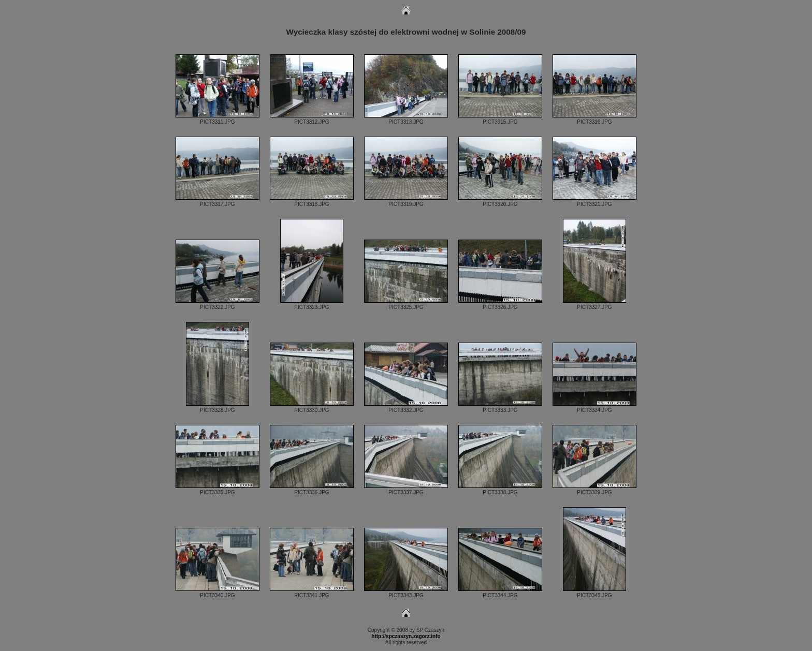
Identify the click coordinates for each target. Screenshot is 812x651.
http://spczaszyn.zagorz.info (406, 636)
